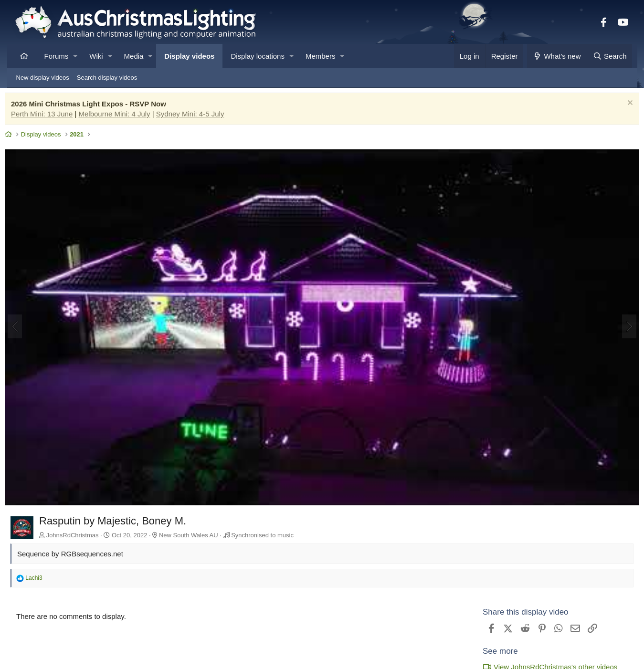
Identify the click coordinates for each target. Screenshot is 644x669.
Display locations (258, 56)
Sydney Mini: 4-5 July (199, 116)
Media (134, 56)
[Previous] (24, 324)
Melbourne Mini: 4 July (124, 116)
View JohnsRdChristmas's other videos (541, 659)
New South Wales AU (198, 527)
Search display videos (107, 78)
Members (321, 56)
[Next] (620, 324)
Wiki (96, 56)
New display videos (43, 78)
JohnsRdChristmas (82, 527)
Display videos (189, 56)
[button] (75, 56)
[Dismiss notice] (620, 106)
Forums (57, 56)
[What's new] (557, 56)
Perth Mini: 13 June (51, 116)
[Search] (610, 56)
